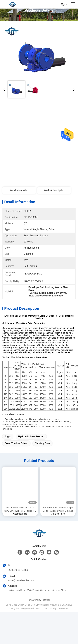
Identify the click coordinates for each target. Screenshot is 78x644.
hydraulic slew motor (31, 437)
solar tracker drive (16, 443)
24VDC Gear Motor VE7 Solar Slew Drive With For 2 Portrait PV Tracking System (20, 509)
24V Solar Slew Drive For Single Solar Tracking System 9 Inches (58, 509)
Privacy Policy (34, 600)
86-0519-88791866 (18, 570)
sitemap (46, 600)
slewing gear (42, 443)
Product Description (54, 190)
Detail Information (19, 190)
